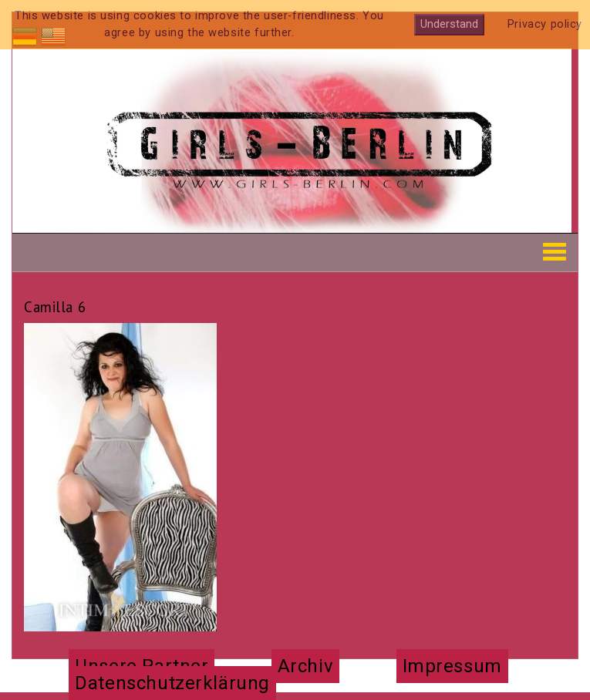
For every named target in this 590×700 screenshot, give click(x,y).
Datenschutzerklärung (172, 683)
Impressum (452, 666)
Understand (449, 24)
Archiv (305, 666)
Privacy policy (545, 24)
